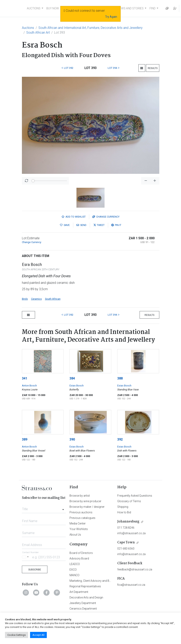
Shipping (123, 507)
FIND (153, 8)
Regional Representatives (85, 586)
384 (72, 378)
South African (53, 299)
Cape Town (126, 542)
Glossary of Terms (129, 501)
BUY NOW (53, 8)
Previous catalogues (82, 518)
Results (153, 68)
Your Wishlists (79, 529)
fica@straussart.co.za (131, 585)
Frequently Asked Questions (135, 496)
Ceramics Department (83, 609)
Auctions (28, 28)
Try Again (111, 17)
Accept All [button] (38, 635)
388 (120, 378)
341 (25, 378)
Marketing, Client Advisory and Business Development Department (110, 581)
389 (25, 439)
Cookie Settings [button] (17, 635)
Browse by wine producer (85, 501)
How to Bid (124, 512)
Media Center (78, 523)
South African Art (38, 33)
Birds (25, 299)
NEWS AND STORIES (131, 8)
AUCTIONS (34, 8)
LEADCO (75, 564)
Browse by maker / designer (87, 507)
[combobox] (44, 508)
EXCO (73, 570)
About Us (75, 535)
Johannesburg (128, 522)
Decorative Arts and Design (86, 597)
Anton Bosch (29, 386)
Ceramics (36, 299)
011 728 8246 (126, 528)
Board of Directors (81, 553)
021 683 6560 (126, 549)
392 (120, 439)
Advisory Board (79, 558)
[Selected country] (26, 557)
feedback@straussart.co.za (135, 569)
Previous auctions (81, 512)
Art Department (79, 592)
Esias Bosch (77, 386)
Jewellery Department (83, 603)
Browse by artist (80, 496)
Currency (106, 217)
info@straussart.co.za (131, 533)
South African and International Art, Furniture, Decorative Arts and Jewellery (90, 28)
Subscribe (35, 570)
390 (72, 439)
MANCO (74, 575)
